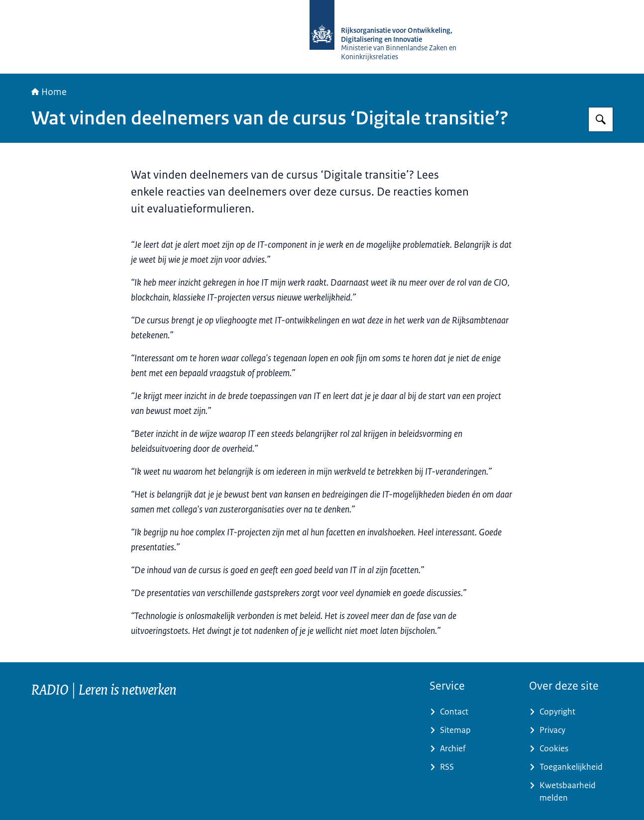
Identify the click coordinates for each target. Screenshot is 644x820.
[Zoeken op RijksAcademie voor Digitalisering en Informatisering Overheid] (601, 119)
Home (49, 92)
